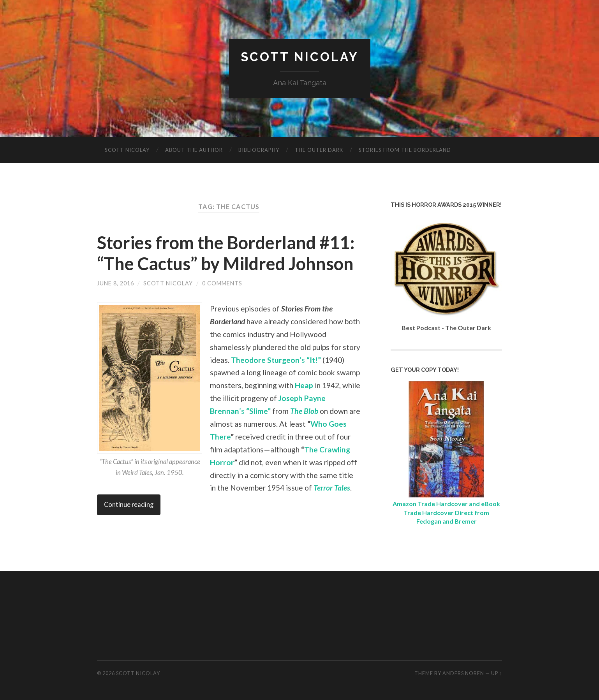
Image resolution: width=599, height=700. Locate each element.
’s (276, 360)
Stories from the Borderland (405, 150)
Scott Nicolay (300, 57)
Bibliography (259, 150)
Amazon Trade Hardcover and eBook (446, 504)
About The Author (194, 150)
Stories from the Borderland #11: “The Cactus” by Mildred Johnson (226, 253)
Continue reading (129, 505)
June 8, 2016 (115, 283)
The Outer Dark (319, 150)
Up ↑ (497, 673)
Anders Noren (463, 673)
